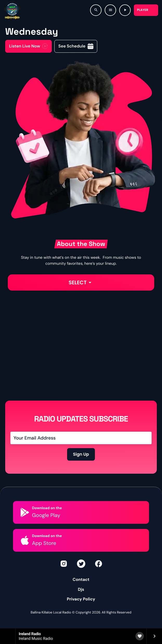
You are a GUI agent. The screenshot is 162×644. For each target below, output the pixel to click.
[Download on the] (25, 512)
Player (143, 10)
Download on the (47, 508)
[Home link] (12, 10)
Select (81, 282)
